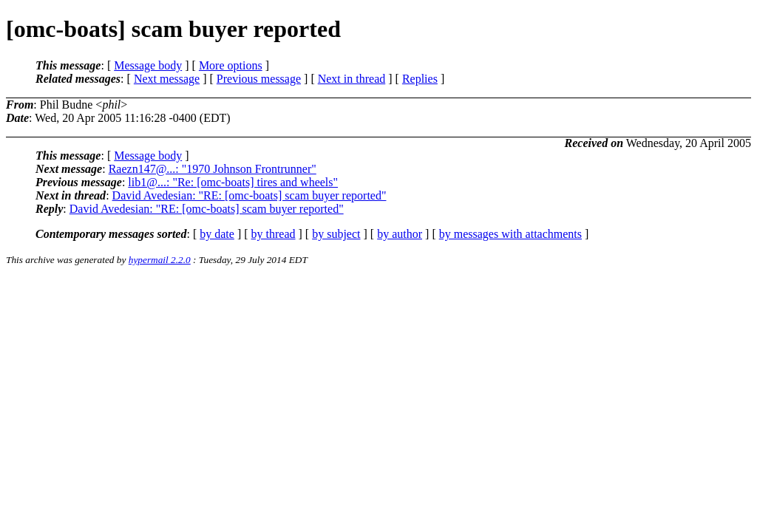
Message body (148, 65)
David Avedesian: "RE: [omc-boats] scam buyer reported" (249, 195)
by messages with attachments (510, 234)
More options (231, 65)
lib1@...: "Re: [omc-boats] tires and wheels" (233, 182)
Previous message (259, 79)
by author (400, 234)
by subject (336, 234)
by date (217, 234)
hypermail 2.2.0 (160, 260)
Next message (167, 79)
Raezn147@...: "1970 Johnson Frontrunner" (213, 169)
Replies (420, 79)
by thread (274, 234)
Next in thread (352, 79)
